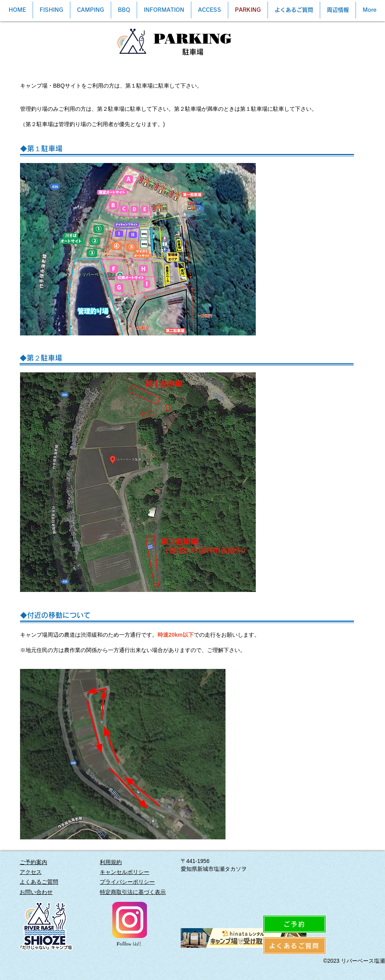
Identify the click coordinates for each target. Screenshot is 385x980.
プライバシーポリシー (127, 882)
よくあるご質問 (39, 882)
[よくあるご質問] (294, 946)
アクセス (31, 872)
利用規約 (111, 862)
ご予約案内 (33, 862)
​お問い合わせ (36, 892)
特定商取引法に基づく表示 (133, 892)
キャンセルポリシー (125, 872)
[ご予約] (294, 924)
